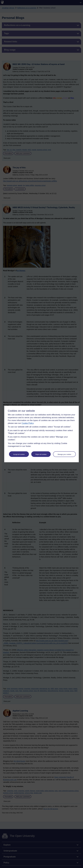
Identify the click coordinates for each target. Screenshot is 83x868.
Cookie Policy (28, 423)
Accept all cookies (19, 454)
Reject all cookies (41, 454)
